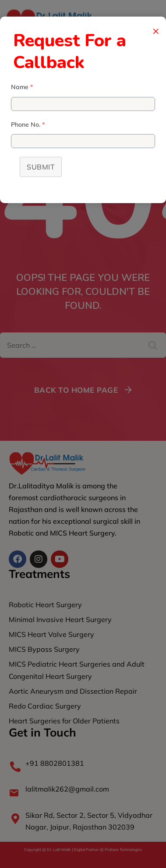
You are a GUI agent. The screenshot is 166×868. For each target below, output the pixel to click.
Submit (41, 167)
